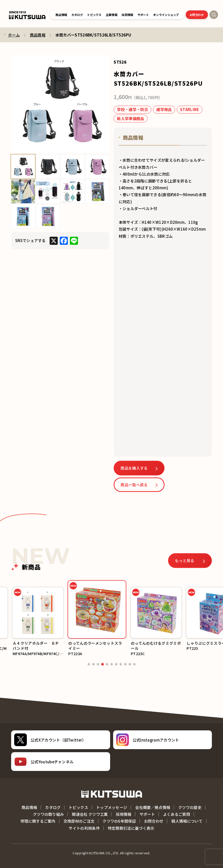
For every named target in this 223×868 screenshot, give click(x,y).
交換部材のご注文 (79, 821)
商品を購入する (134, 468)
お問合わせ (197, 15)
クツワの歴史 (190, 807)
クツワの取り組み (48, 814)
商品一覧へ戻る (134, 485)
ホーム (14, 35)
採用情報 (123, 814)
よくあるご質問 (177, 814)
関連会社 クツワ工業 (90, 814)
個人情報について (187, 821)
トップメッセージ (112, 807)
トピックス (94, 15)
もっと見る (185, 560)
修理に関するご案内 (38, 821)
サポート (147, 814)
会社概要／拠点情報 (153, 807)
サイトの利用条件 (84, 828)
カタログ (77, 15)
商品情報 (61, 15)
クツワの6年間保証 (119, 821)
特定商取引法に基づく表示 (131, 828)
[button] (6, 619)
